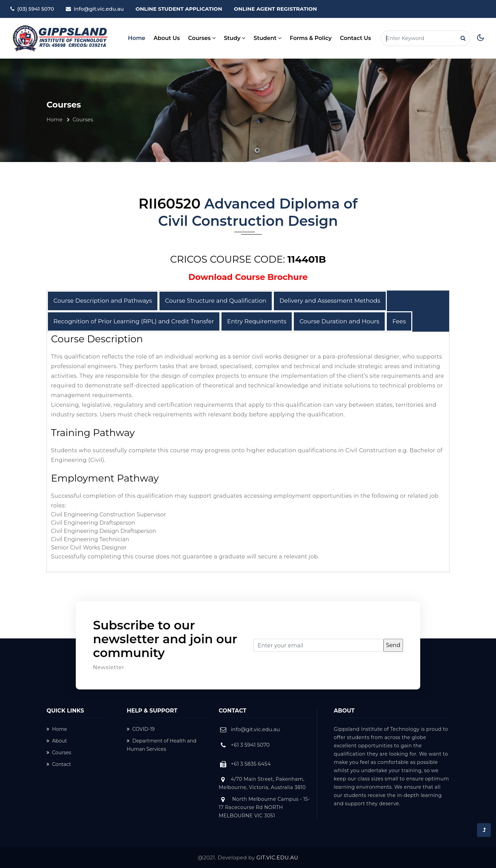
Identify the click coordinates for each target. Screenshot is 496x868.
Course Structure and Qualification (216, 301)
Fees (399, 321)
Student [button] (267, 38)
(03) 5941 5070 (36, 9)
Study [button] (235, 38)
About (57, 741)
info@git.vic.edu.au (99, 9)
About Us (167, 38)
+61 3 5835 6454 (251, 764)
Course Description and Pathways (103, 301)
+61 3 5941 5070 (250, 745)
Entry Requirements (257, 321)
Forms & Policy (311, 38)
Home (137, 38)
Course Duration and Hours (339, 321)
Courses (59, 753)
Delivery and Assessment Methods (330, 301)
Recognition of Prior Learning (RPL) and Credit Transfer (134, 321)
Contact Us (355, 38)
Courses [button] (202, 38)
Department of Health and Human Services (162, 745)
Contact (59, 764)
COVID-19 (141, 729)
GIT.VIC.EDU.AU (277, 857)
